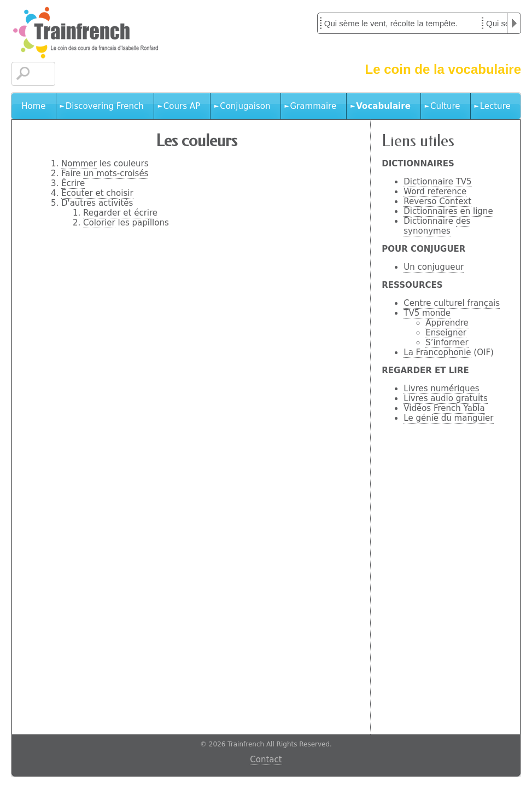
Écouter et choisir (97, 193)
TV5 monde (427, 313)
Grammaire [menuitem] (314, 106)
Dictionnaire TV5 (437, 182)
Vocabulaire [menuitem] (383, 106)
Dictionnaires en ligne (448, 211)
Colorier (99, 223)
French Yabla (459, 408)
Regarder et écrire (120, 213)
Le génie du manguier (448, 418)
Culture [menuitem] (445, 106)
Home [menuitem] (33, 106)
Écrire (73, 183)
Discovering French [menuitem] (105, 106)
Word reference (435, 192)
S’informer (447, 343)
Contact (266, 760)
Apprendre (447, 323)
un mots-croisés (116, 173)
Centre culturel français (452, 303)
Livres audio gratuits (446, 398)
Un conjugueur (434, 267)
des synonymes (437, 226)
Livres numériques (441, 389)
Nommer (79, 164)
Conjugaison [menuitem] (245, 106)
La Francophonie (437, 352)
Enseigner (446, 333)
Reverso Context (437, 201)
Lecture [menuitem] (495, 106)
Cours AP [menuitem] (182, 106)
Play (514, 23)
